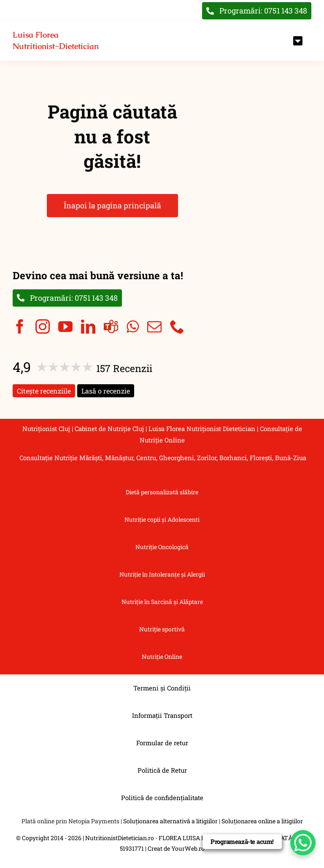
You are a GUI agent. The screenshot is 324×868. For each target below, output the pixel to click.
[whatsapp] (133, 326)
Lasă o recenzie (106, 391)
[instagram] (43, 326)
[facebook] (20, 326)
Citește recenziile (44, 391)
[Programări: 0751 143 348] (67, 298)
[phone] (177, 326)
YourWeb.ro (188, 848)
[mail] (154, 326)
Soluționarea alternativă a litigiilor (170, 821)
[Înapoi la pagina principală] (58, 41)
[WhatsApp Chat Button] (303, 843)
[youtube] (65, 326)
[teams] (111, 326)
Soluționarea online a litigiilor (262, 821)
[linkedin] (88, 326)
